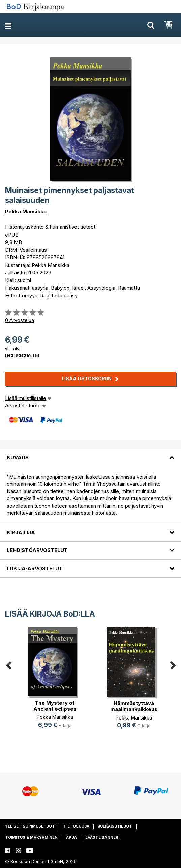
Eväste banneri (102, 837)
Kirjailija (21, 532)
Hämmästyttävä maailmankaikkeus (134, 706)
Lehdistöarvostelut (37, 550)
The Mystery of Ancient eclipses (55, 706)
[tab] (90, 453)
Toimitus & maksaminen (31, 837)
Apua (71, 837)
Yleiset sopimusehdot (30, 826)
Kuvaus (18, 457)
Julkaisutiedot (115, 826)
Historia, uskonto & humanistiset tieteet (50, 227)
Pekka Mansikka (26, 211)
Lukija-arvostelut (35, 568)
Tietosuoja (76, 826)
